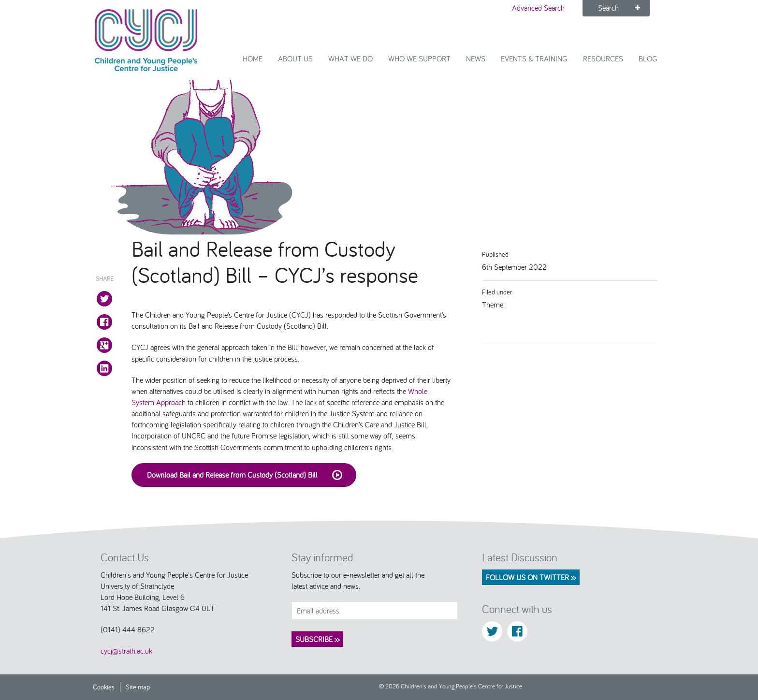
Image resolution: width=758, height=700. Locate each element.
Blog (648, 58)
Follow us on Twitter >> (531, 577)
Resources (603, 58)
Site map (138, 687)
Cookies (104, 687)
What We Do (350, 58)
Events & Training (534, 58)
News (476, 58)
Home (253, 58)
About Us (295, 58)
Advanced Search (538, 8)
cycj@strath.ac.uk (126, 651)
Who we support (419, 58)
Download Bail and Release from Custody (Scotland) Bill (248, 475)
